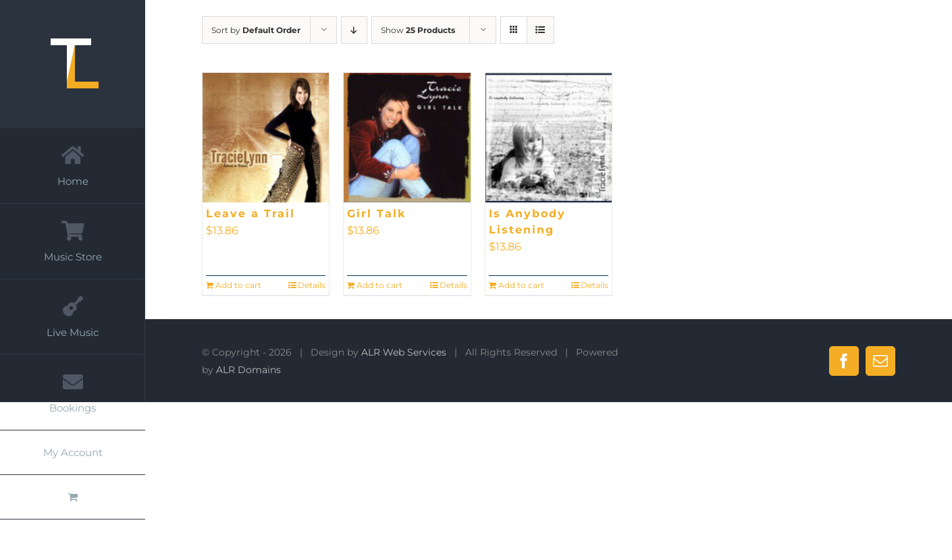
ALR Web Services (404, 352)
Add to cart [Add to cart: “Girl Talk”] (379, 285)
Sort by (256, 30)
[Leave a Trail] (266, 138)
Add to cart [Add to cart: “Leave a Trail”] (238, 285)
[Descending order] (354, 30)
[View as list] (540, 30)
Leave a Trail (250, 214)
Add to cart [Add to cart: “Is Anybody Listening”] (521, 285)
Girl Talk (376, 214)
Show (418, 30)
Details (312, 285)
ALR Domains (248, 370)
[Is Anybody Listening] (549, 138)
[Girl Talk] (407, 138)
